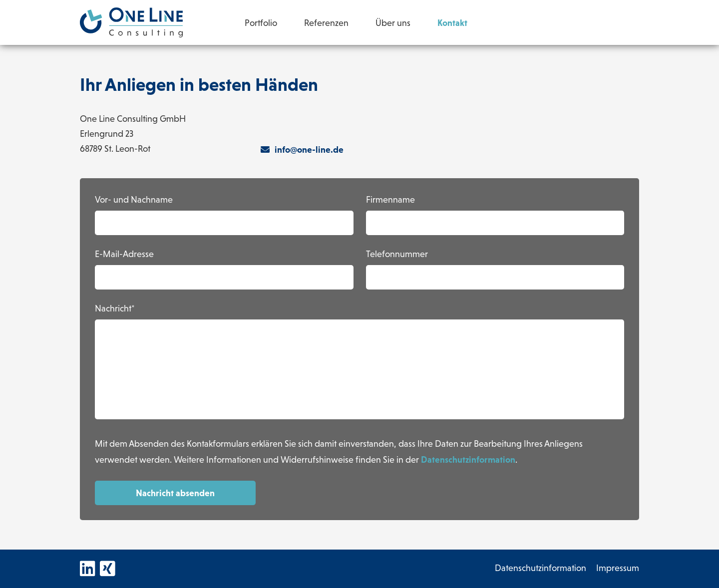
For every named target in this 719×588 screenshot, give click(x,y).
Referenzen (326, 24)
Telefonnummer (397, 255)
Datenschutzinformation (468, 459)
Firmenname (390, 200)
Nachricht (113, 309)
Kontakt (452, 23)
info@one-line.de (302, 149)
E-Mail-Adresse (124, 255)
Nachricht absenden (175, 493)
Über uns (393, 24)
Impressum (618, 569)
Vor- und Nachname (134, 200)
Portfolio (261, 24)
